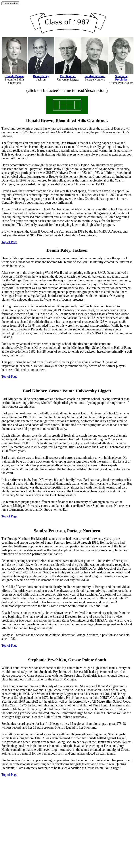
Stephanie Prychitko (121, 78)
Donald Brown (15, 76)
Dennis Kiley (41, 76)
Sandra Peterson (95, 76)
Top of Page (9, 242)
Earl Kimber (68, 76)
